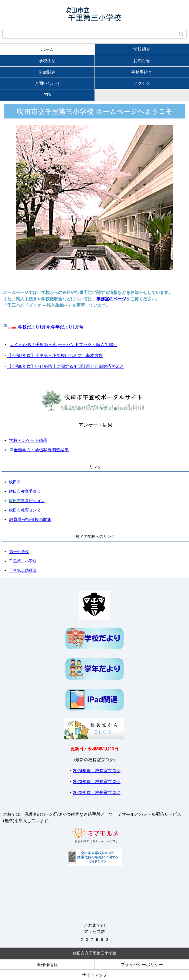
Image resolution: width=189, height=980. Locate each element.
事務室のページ (111, 299)
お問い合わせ (47, 83)
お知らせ (142, 61)
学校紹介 (142, 49)
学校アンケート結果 (28, 440)
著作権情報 (47, 965)
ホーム (47, 49)
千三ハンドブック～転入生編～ (88, 345)
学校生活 (47, 61)
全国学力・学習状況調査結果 (41, 450)
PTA (47, 95)
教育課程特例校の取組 (30, 519)
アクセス (142, 83)
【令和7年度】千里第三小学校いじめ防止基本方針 (55, 355)
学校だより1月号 (34, 327)
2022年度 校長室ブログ (96, 792)
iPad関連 (47, 72)
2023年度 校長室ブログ (96, 782)
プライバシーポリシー (142, 965)
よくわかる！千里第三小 (33, 345)
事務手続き (142, 72)
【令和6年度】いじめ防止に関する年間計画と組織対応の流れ (66, 366)
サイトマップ (94, 975)
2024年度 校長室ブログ (96, 771)
